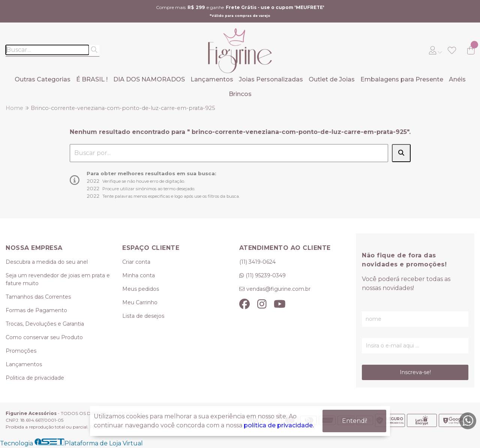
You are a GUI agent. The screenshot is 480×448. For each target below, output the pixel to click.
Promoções (21, 351)
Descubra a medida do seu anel (47, 262)
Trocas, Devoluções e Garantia (45, 324)
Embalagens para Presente (402, 79)
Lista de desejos (143, 316)
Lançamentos (212, 79)
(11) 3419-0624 (257, 262)
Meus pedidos (141, 289)
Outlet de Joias (332, 79)
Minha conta (139, 275)
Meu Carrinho (140, 302)
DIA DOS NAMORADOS (149, 79)
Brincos (240, 94)
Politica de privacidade (35, 378)
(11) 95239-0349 (266, 275)
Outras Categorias (43, 79)
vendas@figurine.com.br (278, 289)
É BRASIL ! (92, 79)
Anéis (457, 79)
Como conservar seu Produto (44, 337)
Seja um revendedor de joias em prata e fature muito (58, 279)
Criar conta (136, 262)
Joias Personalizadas (271, 79)
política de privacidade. (279, 425)
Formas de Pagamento (36, 310)
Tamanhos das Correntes (38, 297)
